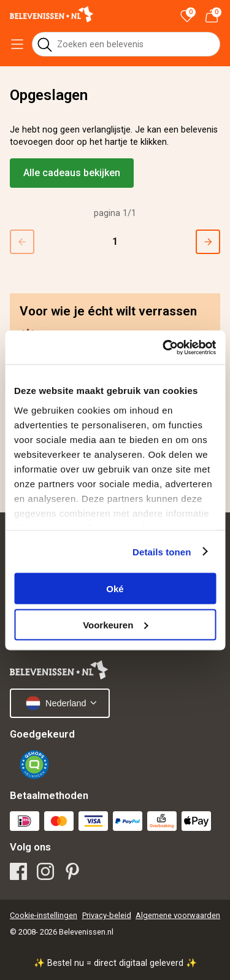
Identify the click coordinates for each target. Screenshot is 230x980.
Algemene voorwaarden (178, 915)
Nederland (56, 703)
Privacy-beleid (107, 915)
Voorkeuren (115, 624)
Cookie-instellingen (44, 915)
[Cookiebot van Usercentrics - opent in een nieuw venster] (164, 347)
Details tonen (162, 551)
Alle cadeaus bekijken (72, 173)
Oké (115, 589)
